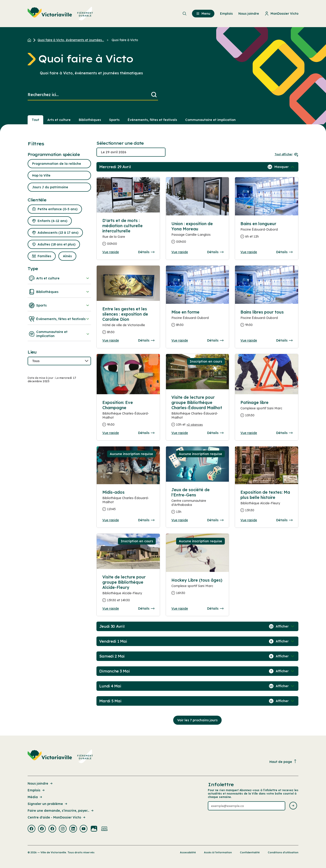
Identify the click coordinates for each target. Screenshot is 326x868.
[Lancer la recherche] (154, 95)
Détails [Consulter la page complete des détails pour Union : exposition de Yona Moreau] (215, 252)
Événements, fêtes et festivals (59, 319)
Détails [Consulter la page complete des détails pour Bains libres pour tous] (284, 340)
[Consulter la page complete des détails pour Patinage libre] (266, 411)
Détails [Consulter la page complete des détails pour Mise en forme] (215, 340)
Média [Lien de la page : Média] (35, 797)
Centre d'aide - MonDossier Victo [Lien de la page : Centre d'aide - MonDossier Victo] (57, 817)
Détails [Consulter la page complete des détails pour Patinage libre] (284, 433)
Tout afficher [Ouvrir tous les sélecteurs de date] (286, 154)
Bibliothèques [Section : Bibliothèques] (90, 120)
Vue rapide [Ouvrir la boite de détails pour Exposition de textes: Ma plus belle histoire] (249, 520)
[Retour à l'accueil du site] (30, 40)
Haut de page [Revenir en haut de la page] (283, 762)
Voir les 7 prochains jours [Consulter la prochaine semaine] (197, 720)
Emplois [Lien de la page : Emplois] (36, 790)
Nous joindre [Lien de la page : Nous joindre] (40, 783)
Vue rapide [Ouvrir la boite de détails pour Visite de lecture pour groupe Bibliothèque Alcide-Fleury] (111, 609)
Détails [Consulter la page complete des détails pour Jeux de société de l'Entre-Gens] (215, 520)
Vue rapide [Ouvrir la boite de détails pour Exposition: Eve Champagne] (111, 433)
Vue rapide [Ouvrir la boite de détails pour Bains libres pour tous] (249, 340)
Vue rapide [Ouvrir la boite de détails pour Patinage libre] (249, 433)
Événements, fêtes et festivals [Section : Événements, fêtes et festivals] (152, 120)
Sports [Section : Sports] (114, 120)
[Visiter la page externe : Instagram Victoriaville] (63, 829)
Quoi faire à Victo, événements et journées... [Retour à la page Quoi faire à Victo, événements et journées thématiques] (71, 40)
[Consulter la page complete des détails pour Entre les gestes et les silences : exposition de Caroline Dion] (128, 322)
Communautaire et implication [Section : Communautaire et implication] (210, 120)
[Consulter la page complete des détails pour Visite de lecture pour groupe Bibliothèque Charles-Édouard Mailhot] (197, 413)
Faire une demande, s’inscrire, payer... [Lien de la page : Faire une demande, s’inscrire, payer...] (61, 811)
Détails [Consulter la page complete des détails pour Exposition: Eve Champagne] (146, 433)
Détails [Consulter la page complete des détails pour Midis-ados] (146, 520)
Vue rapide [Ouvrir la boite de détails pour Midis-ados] (111, 520)
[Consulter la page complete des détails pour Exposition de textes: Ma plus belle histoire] (266, 503)
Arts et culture (59, 278)
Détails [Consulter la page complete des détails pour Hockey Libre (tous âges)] (215, 609)
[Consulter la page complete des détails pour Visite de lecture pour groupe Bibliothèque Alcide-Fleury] (128, 590)
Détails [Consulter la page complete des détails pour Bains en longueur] (284, 252)
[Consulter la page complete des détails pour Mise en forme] (197, 320)
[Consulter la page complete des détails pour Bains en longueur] (266, 232)
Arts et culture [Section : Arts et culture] (59, 120)
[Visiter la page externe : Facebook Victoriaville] (31, 829)
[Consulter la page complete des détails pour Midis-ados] (128, 502)
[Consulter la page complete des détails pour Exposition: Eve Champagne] (128, 415)
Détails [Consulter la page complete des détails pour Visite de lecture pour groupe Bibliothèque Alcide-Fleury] (146, 609)
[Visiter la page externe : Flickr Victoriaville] (94, 829)
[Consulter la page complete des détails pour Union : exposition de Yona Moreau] (197, 235)
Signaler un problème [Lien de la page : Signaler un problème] (48, 804)
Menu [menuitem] (203, 14)
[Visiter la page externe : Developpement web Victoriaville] (104, 829)
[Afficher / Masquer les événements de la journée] (285, 167)
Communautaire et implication (59, 334)
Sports (59, 305)
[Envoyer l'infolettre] (293, 806)
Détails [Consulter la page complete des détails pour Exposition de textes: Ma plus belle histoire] (284, 520)
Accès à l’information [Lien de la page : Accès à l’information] (218, 852)
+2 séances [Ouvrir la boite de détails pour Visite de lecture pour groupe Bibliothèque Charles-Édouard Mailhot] (195, 425)
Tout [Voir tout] (35, 120)
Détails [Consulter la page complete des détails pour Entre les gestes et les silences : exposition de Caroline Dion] (146, 340)
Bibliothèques (59, 292)
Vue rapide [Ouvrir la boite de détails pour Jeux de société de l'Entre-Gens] (180, 520)
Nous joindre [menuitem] (249, 14)
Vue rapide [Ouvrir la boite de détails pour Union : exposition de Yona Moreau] (180, 252)
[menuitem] (60, 14)
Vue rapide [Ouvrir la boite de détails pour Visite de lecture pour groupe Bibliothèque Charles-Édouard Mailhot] (180, 433)
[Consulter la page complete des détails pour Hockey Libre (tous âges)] (197, 588)
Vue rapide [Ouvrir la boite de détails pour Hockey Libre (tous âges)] (180, 609)
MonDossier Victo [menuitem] (282, 14)
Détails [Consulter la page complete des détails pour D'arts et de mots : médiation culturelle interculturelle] (146, 252)
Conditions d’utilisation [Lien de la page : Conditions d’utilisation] (283, 852)
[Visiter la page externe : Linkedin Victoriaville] (73, 829)
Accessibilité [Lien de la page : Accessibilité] (188, 852)
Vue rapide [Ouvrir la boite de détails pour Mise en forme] (180, 340)
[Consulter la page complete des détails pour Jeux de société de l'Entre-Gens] (197, 503)
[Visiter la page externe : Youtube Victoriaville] (84, 829)
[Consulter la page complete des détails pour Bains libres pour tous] (266, 320)
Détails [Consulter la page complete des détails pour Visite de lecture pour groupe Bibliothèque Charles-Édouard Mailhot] (215, 433)
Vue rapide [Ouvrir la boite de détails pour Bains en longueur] (249, 252)
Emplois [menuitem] (226, 14)
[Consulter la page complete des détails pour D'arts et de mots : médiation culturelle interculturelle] (128, 195)
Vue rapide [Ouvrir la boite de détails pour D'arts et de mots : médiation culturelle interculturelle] (111, 252)
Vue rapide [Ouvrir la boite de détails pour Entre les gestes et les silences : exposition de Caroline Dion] (111, 340)
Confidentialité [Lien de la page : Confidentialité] (250, 852)
